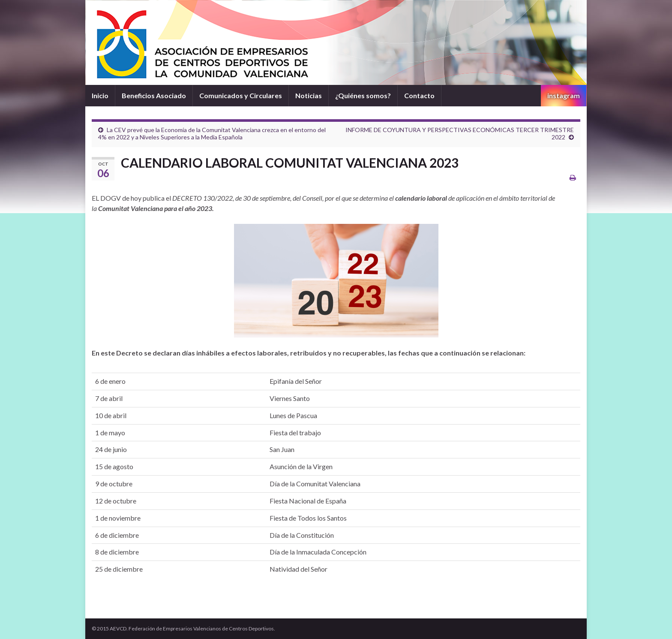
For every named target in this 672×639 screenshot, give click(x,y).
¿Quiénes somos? (363, 95)
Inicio (100, 95)
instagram (564, 95)
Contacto (419, 95)
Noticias (309, 95)
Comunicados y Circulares (241, 95)
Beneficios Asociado (154, 95)
